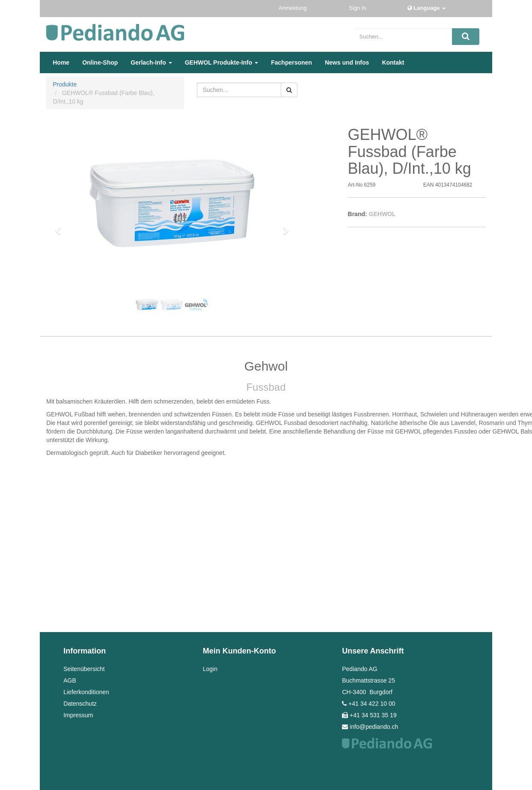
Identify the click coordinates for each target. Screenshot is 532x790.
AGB (70, 680)
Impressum (78, 715)
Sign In (358, 8)
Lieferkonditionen (86, 692)
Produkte (65, 84)
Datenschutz (80, 704)
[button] (61, 227)
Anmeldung (293, 8)
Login (210, 669)
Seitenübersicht (84, 669)
